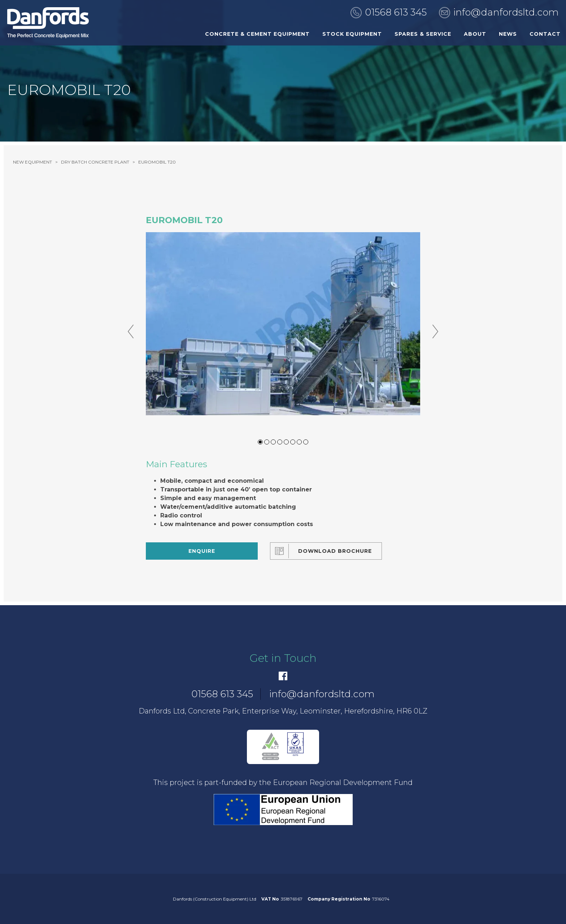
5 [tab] (286, 442)
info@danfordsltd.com (506, 12)
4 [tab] (280, 442)
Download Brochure (335, 551)
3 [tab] (273, 442)
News (508, 34)
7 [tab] (299, 442)
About (475, 34)
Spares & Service (423, 34)
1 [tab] (260, 442)
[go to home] (48, 23)
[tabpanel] (283, 324)
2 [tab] (267, 442)
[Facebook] (283, 676)
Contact (545, 34)
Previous (131, 331)
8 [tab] (306, 442)
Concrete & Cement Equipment (257, 34)
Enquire (202, 551)
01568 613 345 (396, 12)
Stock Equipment (352, 34)
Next (435, 331)
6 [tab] (293, 442)
